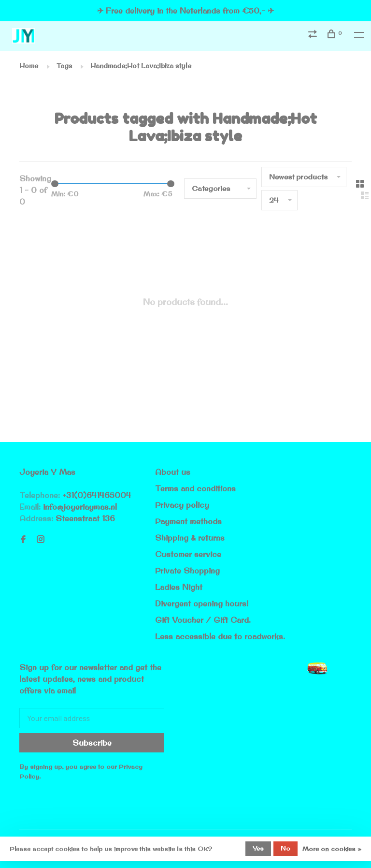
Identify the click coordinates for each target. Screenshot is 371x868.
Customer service (188, 554)
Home (29, 66)
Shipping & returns (190, 538)
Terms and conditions (195, 488)
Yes (258, 848)
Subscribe (92, 743)
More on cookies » (332, 849)
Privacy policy (182, 505)
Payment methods (188, 521)
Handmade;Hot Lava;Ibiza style (141, 66)
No (285, 848)
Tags (64, 66)
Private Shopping (187, 571)
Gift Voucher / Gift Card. (203, 620)
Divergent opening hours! (202, 603)
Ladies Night (179, 587)
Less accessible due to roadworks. (220, 636)
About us (173, 472)
